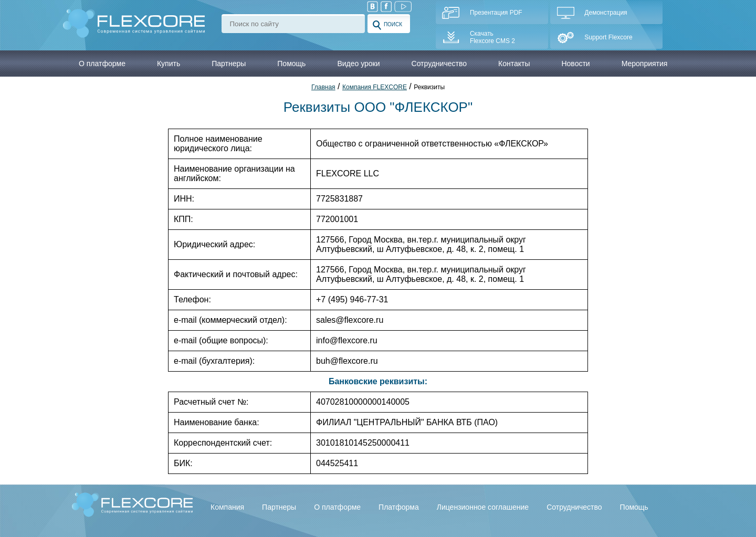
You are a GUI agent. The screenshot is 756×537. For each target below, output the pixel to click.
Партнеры (279, 507)
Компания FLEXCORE (375, 87)
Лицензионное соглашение (483, 507)
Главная (323, 87)
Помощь (634, 507)
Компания (227, 507)
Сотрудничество (574, 507)
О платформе (337, 507)
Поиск (387, 25)
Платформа (399, 507)
